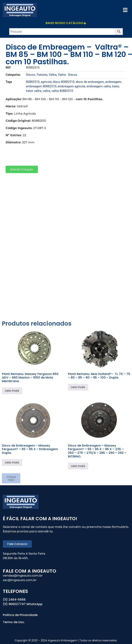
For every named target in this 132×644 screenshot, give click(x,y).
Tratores (42, 75)
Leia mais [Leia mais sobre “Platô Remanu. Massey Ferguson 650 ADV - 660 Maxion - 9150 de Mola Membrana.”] (12, 391)
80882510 (33, 82)
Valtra (53, 75)
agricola (46, 82)
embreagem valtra (99, 86)
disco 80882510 (64, 82)
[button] (125, 10)
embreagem (113, 82)
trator (116, 86)
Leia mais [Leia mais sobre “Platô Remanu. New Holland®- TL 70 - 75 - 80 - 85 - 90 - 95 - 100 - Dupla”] (78, 387)
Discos (30, 75)
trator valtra (34, 91)
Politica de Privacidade (21, 615)
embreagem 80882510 (41, 86)
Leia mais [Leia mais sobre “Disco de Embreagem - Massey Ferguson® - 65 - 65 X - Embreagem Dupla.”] (12, 462)
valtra (46, 91)
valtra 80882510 (62, 91)
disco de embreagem (90, 82)
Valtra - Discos (68, 75)
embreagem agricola (72, 86)
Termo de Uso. (14, 622)
